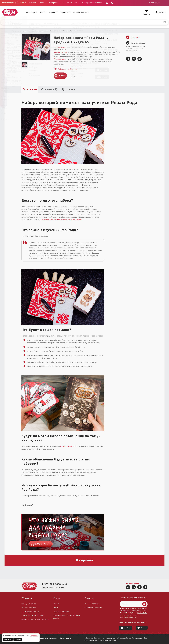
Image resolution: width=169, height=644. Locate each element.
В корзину (85, 560)
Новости (56, 604)
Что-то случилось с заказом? (33, 615)
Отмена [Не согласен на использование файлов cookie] (18, 639)
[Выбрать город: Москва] (155, 3)
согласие (127, 611)
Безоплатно (66, 638)
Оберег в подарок (92, 604)
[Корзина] (147, 12)
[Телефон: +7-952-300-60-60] (71, 3)
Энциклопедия (8, 3)
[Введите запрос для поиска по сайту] (72, 22)
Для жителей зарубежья (31, 612)
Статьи (56, 608)
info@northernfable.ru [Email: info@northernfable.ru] (92, 3)
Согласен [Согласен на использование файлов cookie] (8, 639)
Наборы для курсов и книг (38, 31)
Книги (43, 3)
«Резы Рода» (66, 446)
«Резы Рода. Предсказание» (71, 31)
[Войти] (160, 12)
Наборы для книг (54, 31)
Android (142, 628)
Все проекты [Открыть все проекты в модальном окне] (54, 3)
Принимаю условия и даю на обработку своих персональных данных (134, 613)
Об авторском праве (61, 612)
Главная (24, 31)
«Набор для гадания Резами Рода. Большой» (62, 220)
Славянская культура (47, 638)
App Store (126, 628)
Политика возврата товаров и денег (35, 619)
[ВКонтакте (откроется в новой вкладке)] (107, 3)
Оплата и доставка (29, 608)
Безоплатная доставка (93, 608)
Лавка (21, 3)
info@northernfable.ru (52, 587)
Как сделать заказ (29, 604)
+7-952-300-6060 (51, 584)
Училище (33, 3)
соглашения (141, 608)
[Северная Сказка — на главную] (10, 12)
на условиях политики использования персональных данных (133, 615)
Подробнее (34, 636)
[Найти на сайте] (165, 22)
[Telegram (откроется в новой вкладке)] (112, 3)
